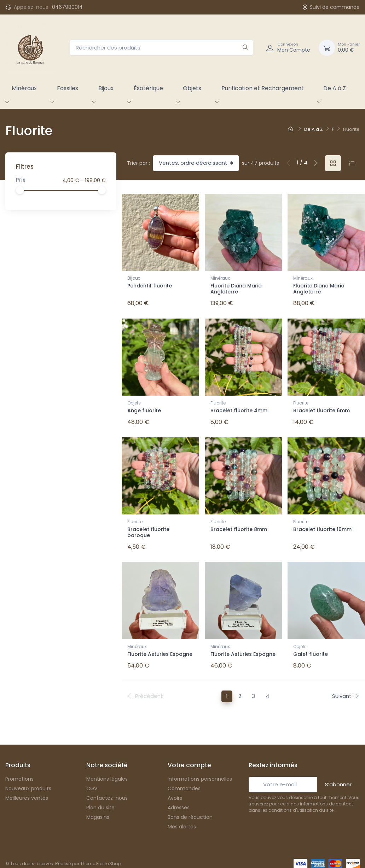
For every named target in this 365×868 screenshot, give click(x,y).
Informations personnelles (200, 769)
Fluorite (218, 401)
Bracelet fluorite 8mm (239, 525)
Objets (192, 88)
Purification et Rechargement (263, 88)
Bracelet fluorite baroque (148, 528)
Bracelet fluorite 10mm (322, 525)
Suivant (346, 686)
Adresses (179, 798)
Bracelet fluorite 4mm (239, 408)
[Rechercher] (245, 48)
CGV (92, 779)
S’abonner (338, 775)
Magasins (98, 808)
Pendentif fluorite (150, 286)
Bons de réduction (190, 808)
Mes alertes (182, 817)
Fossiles (68, 88)
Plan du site (100, 798)
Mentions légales (107, 769)
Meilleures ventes (27, 788)
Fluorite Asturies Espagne (160, 647)
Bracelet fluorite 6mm (321, 408)
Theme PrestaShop (100, 854)
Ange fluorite (144, 408)
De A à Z (335, 88)
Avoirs (175, 788)
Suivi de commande (331, 7)
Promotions (19, 769)
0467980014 (67, 7)
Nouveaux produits (28, 779)
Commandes (184, 779)
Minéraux (24, 88)
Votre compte (189, 756)
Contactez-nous (107, 788)
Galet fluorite (311, 647)
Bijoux (106, 88)
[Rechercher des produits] (161, 48)
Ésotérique (148, 88)
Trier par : (138, 163)
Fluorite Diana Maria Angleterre (236, 289)
